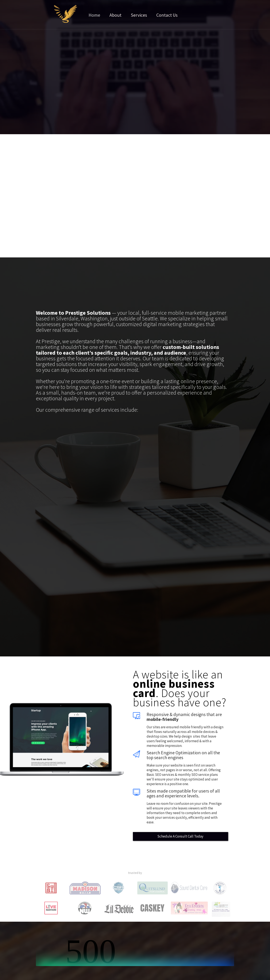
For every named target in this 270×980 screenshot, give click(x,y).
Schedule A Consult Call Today (180, 836)
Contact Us (167, 15)
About (115, 15)
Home (94, 15)
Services (139, 15)
